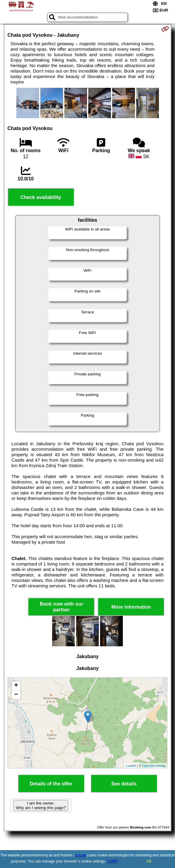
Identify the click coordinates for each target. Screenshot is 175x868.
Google (81, 855)
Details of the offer (51, 784)
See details (124, 784)
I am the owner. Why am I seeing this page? (41, 805)
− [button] (16, 695)
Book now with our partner (61, 607)
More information (131, 607)
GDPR (112, 861)
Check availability (41, 197)
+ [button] (16, 686)
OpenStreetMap (154, 766)
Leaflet (131, 766)
